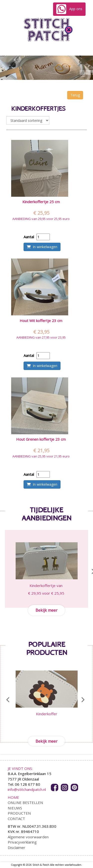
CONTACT (16, 819)
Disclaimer (16, 847)
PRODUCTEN (19, 813)
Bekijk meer (46, 610)
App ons (69, 9)
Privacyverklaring (22, 842)
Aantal (29, 237)
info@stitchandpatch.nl (27, 789)
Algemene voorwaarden (28, 837)
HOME (13, 797)
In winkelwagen (42, 247)
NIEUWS (15, 808)
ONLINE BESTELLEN (25, 803)
